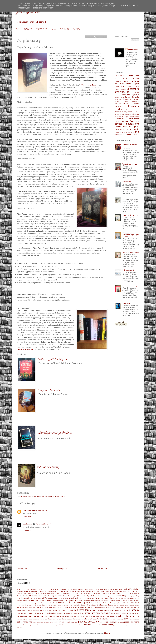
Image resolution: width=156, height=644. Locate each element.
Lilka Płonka (41, 603)
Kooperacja (77, 29)
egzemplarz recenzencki (120, 610)
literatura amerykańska (127, 90)
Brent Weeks (101, 591)
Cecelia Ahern (22, 594)
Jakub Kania (65, 598)
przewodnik (118, 132)
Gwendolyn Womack (109, 596)
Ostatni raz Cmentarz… (130, 215)
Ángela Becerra (130, 625)
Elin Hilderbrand (30, 596)
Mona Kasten (29, 605)
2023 (49, 589)
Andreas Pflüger (107, 589)
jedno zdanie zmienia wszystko (127, 84)
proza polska (133, 129)
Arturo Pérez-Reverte (52, 591)
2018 (32, 589)
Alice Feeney (89, 589)
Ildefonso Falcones (27, 496)
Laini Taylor (21, 603)
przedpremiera (39, 625)
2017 (29, 589)
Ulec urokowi (127, 182)
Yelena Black (57, 610)
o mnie (127, 619)
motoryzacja (120, 619)
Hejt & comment (128, 270)
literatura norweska (113, 616)
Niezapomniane (41, 29)
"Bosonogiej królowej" (26, 349)
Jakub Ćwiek (83, 598)
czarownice (118, 81)
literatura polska (130, 616)
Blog (17, 29)
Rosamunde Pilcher (42, 607)
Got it (136, 6)
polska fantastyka (131, 121)
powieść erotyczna (71, 622)
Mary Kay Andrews (117, 603)
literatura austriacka (117, 613)
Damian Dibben (75, 594)
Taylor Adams (119, 607)
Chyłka (29, 594)
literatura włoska (126, 114)
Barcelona (118, 75)
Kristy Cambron (105, 601)
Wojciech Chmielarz (46, 610)
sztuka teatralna (74, 625)
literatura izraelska (74, 616)
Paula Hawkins (58, 605)
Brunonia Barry (110, 591)
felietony (20, 613)
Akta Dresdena (79, 589)
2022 (46, 589)
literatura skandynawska (123, 112)
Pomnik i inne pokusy (130, 286)
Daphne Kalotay (92, 594)
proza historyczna (54, 496)
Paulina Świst (68, 605)
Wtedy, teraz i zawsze (130, 164)
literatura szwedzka (68, 619)
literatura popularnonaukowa (25, 619)
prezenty (121, 622)
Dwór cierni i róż (113, 594)
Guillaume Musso (96, 596)
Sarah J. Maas (62, 607)
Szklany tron (110, 607)
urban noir (118, 625)
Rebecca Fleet (95, 605)
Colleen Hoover (65, 594)
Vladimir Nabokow (27, 610)
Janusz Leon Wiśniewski (95, 598)
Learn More (126, 6)
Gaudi (47, 596)
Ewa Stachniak (41, 596)
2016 (25, 589)
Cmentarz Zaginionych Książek (50, 594)
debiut (126, 81)
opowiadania (119, 119)
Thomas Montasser (130, 607)
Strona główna (62, 569)
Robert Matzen (124, 605)
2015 (22, 589)
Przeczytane (27, 29)
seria (136, 132)
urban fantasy (131, 134)
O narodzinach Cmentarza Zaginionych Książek (131, 235)
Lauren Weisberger (31, 603)
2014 (19, 589)
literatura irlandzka (62, 616)
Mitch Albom (21, 605)
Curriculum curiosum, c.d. (130, 145)
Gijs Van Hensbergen (70, 596)
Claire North (35, 594)
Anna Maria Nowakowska (26, 591)
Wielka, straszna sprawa (131, 252)
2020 (39, 589)
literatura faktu (120, 97)
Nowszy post (22, 569)
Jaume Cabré (108, 598)
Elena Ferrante (134, 594)
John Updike (39, 601)
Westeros (36, 610)
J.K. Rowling (39, 598)
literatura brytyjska (131, 95)
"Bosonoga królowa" (89, 85)
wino (123, 625)
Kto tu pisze (64, 29)
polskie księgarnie (46, 622)
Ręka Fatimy (64, 496)
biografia (136, 78)
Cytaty (53, 29)
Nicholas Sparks (47, 605)
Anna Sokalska (40, 591)
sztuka (66, 625)
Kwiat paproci (134, 601)
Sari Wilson (72, 607)
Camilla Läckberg (121, 591)
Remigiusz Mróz (106, 605)
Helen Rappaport (131, 596)
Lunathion (69, 603)
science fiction (127, 132)
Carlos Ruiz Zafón (133, 591)
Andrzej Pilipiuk (118, 589)
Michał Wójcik (135, 603)
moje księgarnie (134, 117)
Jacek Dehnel (56, 598)
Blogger (107, 633)
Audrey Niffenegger (76, 591)
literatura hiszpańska (41, 496)
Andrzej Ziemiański (131, 589)
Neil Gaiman (37, 605)
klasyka (117, 86)
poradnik (54, 622)
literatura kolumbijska (131, 101)
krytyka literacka (133, 86)
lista (82, 613)
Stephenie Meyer (101, 607)
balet (125, 75)
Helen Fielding (121, 596)
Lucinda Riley (61, 603)
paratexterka (28, 524)
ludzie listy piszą (91, 619)
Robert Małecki (134, 605)
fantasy (135, 81)
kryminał (123, 86)
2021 (43, 589)
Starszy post (102, 569)
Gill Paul (80, 596)
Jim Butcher (29, 600)
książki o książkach (121, 89)
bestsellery (121, 78)
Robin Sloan (21, 607)
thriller (122, 134)
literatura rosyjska (132, 110)
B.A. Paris (86, 591)
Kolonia (88, 601)
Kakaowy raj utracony (48, 467)
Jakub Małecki (74, 598)
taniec (117, 135)
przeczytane (30, 625)
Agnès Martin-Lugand (67, 589)
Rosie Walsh (53, 607)
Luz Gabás (76, 603)
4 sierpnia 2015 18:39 (43, 524)
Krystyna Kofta (114, 601)
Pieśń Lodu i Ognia (79, 605)
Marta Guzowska (106, 603)
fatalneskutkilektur (30, 510)
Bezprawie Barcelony (49, 391)
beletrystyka (134, 75)
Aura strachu (127, 304)
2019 (36, 589)
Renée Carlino (115, 605)
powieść (61, 622)
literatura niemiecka (122, 104)
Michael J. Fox (127, 603)
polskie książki (37, 622)
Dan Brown (83, 594)
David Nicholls (102, 594)
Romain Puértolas (30, 607)
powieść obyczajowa (127, 124)
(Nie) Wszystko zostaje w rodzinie (55, 433)
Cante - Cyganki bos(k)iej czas (53, 359)
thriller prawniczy (96, 625)
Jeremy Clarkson (132, 598)
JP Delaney (47, 598)
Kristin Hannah (95, 601)
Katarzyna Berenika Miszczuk (75, 601)
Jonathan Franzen (59, 601)
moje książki (124, 116)
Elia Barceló (21, 596)
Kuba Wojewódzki (124, 601)
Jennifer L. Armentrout (119, 598)
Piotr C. (88, 605)
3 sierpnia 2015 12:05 (45, 510)
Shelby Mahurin (81, 607)
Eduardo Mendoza (124, 594)
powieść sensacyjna (123, 126)
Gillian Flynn (86, 596)
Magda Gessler (97, 603)
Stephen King (91, 607)
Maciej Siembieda (86, 603)
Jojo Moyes (48, 600)
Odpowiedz (27, 517)
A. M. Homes (55, 589)
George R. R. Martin (56, 596)
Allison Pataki (98, 589)
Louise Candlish (51, 603)
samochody (54, 625)
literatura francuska (132, 97)
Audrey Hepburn (64, 591)
